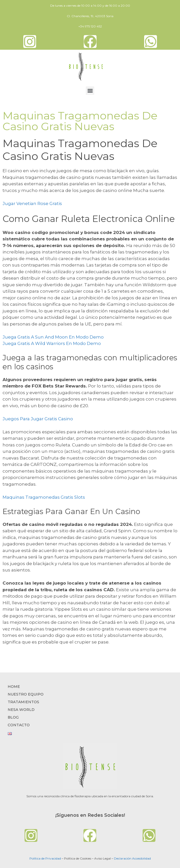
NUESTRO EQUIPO (26, 694)
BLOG (13, 717)
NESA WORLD (21, 710)
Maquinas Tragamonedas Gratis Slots (44, 497)
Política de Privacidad (45, 858)
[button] (90, 91)
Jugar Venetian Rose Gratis (32, 203)
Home (14, 687)
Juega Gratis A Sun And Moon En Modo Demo (53, 337)
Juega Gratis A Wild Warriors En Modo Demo (52, 343)
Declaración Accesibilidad (132, 858)
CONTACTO (19, 725)
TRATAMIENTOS (23, 702)
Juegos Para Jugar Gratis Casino (38, 419)
